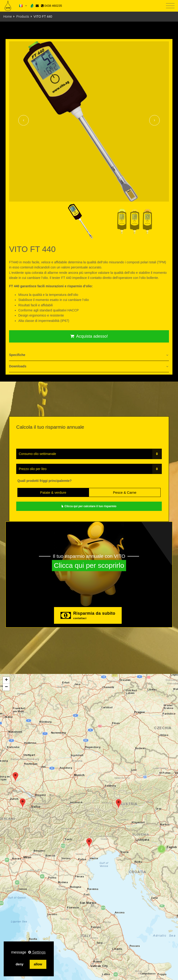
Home (8, 16)
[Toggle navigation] (170, 6)
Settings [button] (37, 952)
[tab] (89, 355)
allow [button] (38, 964)
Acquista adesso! (89, 336)
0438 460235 (51, 6)
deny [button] (19, 964)
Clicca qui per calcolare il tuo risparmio (89, 506)
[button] (15, 777)
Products (23, 16)
